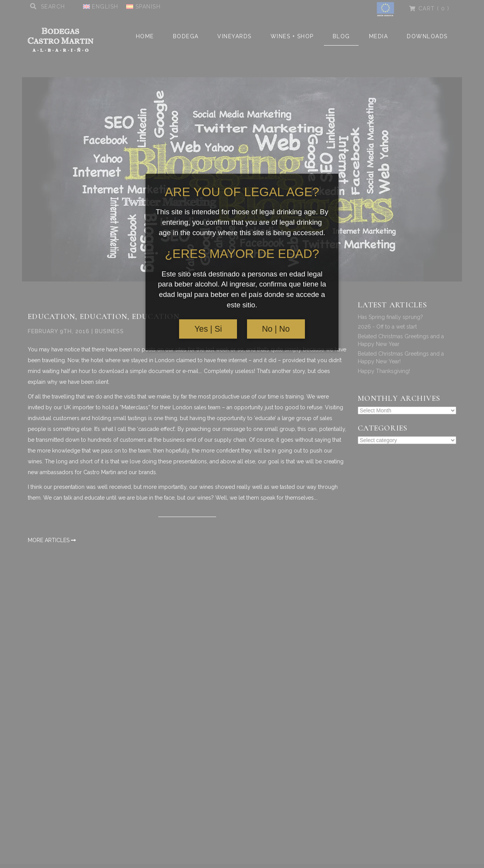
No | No (276, 329)
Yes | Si (208, 329)
